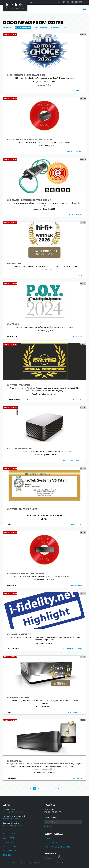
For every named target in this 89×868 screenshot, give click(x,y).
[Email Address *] (63, 822)
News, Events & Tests (12, 851)
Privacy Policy (51, 843)
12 (55, 788)
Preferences (65, 847)
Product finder (10, 842)
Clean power (9, 838)
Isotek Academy (10, 846)
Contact (48, 838)
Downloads (8, 855)
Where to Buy (9, 834)
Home (30, 2)
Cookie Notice (51, 847)
